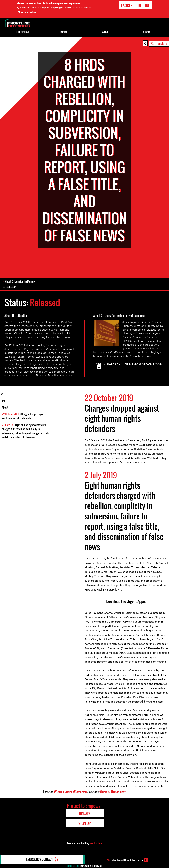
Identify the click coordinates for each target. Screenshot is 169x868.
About (5, 408)
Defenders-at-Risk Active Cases (124, 860)
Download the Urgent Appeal (127, 602)
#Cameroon (80, 792)
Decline (144, 5)
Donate (64, 32)
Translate (161, 43)
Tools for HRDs (22, 32)
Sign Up (84, 824)
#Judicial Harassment (112, 792)
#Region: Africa (63, 792)
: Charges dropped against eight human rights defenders (24, 416)
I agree (127, 5)
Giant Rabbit (96, 844)
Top (4, 401)
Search (147, 32)
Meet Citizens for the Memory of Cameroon (129, 364)
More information (27, 12)
